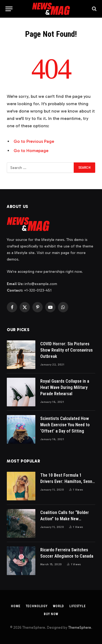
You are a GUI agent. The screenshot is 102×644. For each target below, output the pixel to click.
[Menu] (9, 9)
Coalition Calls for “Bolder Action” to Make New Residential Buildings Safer (65, 519)
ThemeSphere (80, 628)
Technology (37, 606)
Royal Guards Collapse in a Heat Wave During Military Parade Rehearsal (65, 387)
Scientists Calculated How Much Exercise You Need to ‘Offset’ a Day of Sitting (65, 425)
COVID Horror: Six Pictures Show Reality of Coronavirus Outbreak (67, 350)
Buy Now (51, 614)
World (58, 606)
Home (16, 606)
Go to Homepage (31, 151)
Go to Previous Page (34, 141)
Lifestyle (78, 606)
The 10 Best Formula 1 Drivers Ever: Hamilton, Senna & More (67, 481)
